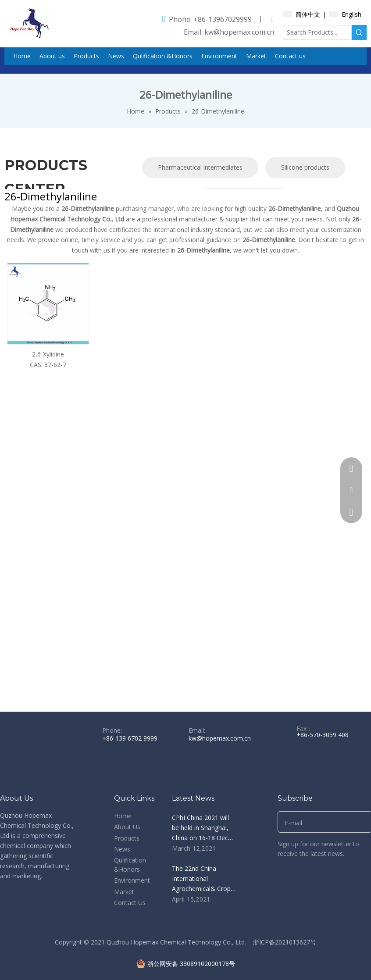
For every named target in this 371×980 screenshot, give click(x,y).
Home (123, 816)
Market (124, 892)
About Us (127, 827)
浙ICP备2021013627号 (285, 942)
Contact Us (130, 903)
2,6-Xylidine (48, 354)
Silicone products (305, 167)
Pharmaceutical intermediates (200, 167)
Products (127, 838)
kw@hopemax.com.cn (239, 32)
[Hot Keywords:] (359, 32)
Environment (132, 880)
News (122, 849)
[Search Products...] (317, 32)
